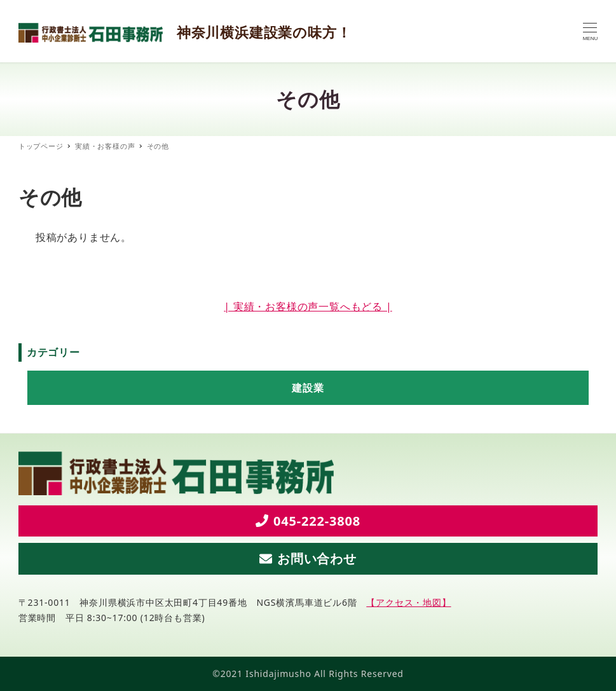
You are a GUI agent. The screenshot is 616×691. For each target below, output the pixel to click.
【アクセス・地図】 (408, 602)
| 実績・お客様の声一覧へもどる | (308, 306)
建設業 (308, 388)
